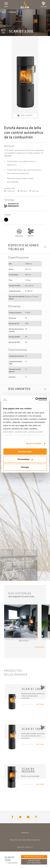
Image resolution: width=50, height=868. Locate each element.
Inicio (4, 12)
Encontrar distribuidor (34, 862)
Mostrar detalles (34, 443)
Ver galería (27, 115)
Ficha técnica (13, 862)
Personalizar (25, 459)
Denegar (25, 467)
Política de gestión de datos (25, 840)
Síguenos (39, 647)
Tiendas (25, 833)
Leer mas (8, 156)
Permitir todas (25, 452)
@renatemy (24, 641)
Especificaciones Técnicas (24, 247)
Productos (12, 12)
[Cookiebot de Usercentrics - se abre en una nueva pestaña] (36, 399)
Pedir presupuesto (34, 857)
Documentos (19, 389)
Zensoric (31, 236)
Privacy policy (25, 847)
